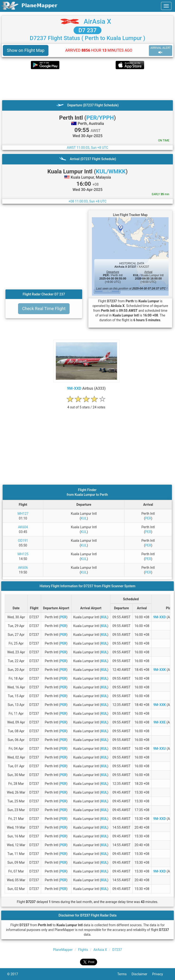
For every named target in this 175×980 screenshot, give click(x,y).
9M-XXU (160, 749)
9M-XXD (74, 388)
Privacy (160, 974)
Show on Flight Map (26, 50)
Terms (124, 974)
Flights (83, 950)
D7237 (117, 950)
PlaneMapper (63, 950)
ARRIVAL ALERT (161, 50)
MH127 (23, 514)
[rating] (86, 405)
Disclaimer (142, 974)
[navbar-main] (166, 6)
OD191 (23, 541)
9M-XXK (160, 670)
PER (148, 518)
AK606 (23, 568)
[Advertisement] (87, 85)
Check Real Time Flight (44, 309)
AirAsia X (97, 21)
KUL (84, 518)
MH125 (23, 554)
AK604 (23, 527)
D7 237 (87, 30)
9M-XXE (159, 722)
